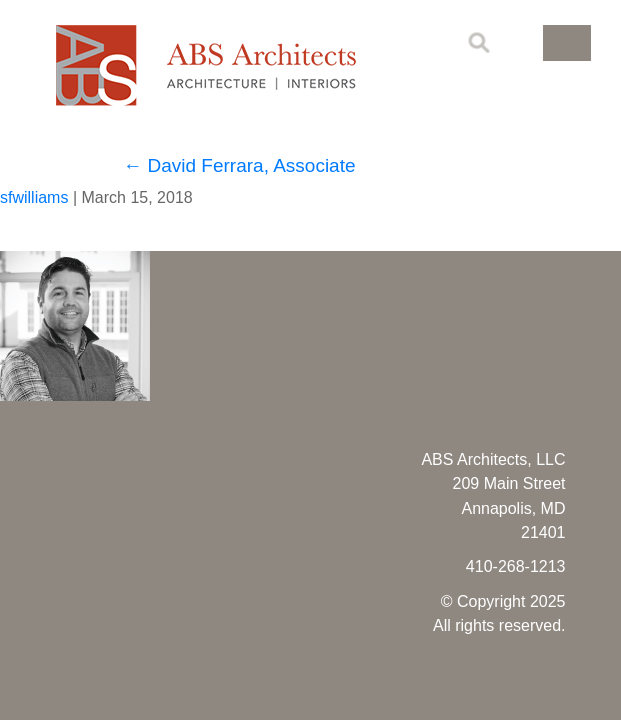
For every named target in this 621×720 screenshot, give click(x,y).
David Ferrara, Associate (239, 165)
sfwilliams (34, 197)
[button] (567, 43)
